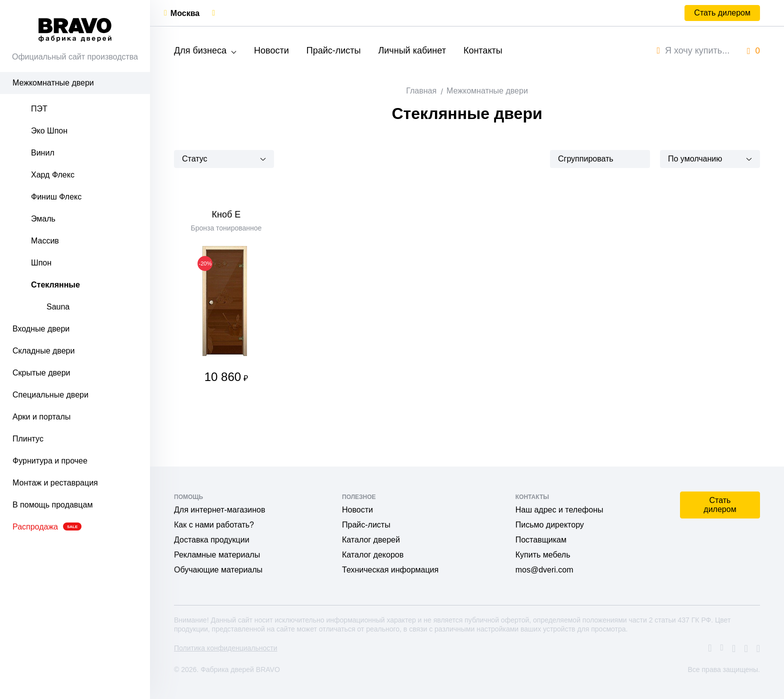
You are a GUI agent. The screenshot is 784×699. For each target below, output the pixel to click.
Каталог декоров (373, 555)
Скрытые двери (41, 373)
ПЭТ (39, 109)
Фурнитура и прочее (50, 461)
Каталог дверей (371, 540)
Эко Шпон (49, 131)
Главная (421, 91)
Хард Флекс (53, 175)
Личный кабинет (412, 50)
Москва (185, 13)
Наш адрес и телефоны (559, 510)
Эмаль (43, 219)
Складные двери (43, 351)
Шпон (41, 263)
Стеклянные (55, 285)
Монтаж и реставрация (55, 483)
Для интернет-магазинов (219, 510)
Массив (45, 241)
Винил (43, 153)
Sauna (58, 307)
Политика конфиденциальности (226, 648)
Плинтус (28, 439)
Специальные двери (50, 395)
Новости (271, 50)
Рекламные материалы (217, 555)
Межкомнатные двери (53, 83)
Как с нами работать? (214, 525)
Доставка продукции (212, 540)
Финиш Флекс (56, 197)
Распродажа (47, 527)
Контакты (483, 50)
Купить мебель (543, 555)
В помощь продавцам (52, 505)
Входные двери (41, 329)
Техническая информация (390, 570)
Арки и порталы (41, 417)
